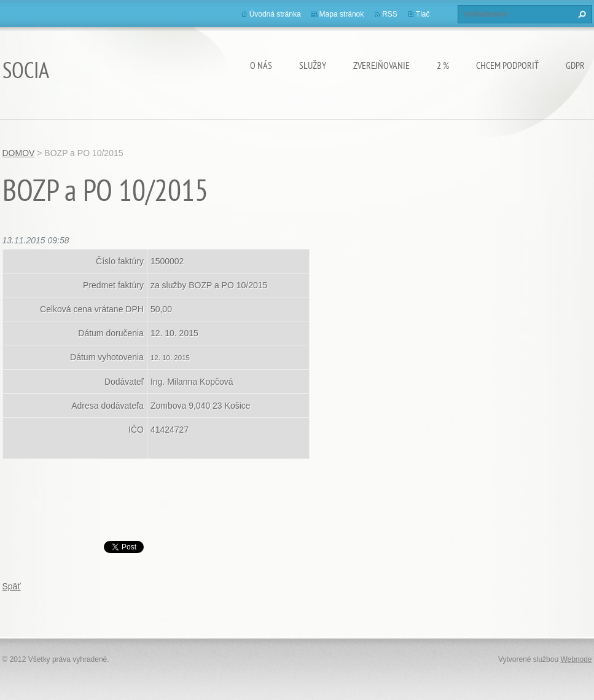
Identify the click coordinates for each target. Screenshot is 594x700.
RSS (390, 14)
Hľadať (580, 14)
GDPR (575, 65)
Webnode (576, 659)
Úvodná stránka (275, 14)
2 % (443, 65)
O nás (261, 65)
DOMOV (19, 153)
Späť (12, 586)
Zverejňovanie (381, 65)
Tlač (423, 14)
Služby (313, 65)
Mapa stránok (342, 14)
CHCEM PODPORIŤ (507, 65)
